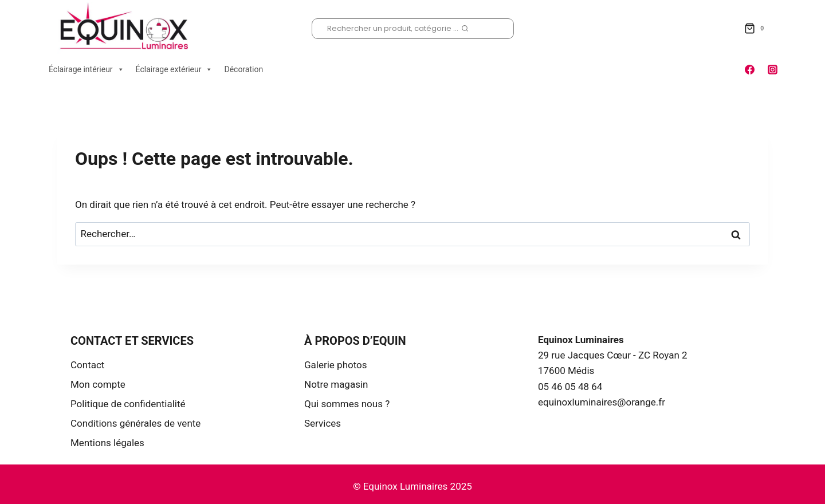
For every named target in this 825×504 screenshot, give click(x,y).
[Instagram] (772, 69)
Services (323, 423)
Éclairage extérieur (174, 69)
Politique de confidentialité (128, 404)
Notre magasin (336, 384)
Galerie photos (336, 365)
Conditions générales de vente (135, 423)
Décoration (243, 69)
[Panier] (756, 29)
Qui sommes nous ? (347, 404)
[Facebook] (750, 69)
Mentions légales (107, 443)
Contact (87, 365)
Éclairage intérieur (87, 69)
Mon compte (98, 384)
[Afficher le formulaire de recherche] (413, 29)
